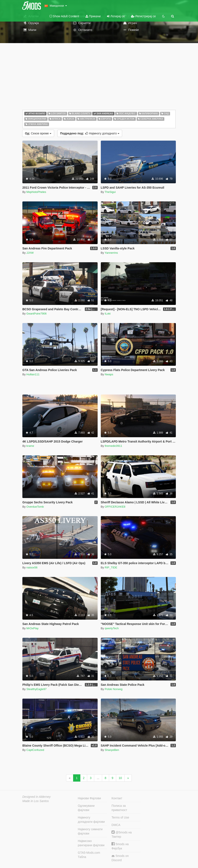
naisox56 (32, 567)
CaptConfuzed (35, 750)
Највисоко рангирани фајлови (91, 843)
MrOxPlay (33, 628)
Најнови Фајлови (89, 798)
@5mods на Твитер (122, 834)
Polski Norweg (113, 689)
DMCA (116, 825)
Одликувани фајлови (86, 808)
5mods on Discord (120, 858)
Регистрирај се (143, 16)
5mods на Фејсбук (120, 846)
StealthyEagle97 (37, 689)
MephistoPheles (36, 192)
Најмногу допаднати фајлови (91, 820)
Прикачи (93, 16)
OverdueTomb (35, 507)
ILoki (108, 314)
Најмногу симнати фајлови (90, 831)
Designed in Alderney (37, 797)
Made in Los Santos (36, 801)
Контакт (117, 798)
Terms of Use (120, 817)
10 (120, 778)
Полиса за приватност (119, 808)
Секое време (38, 133)
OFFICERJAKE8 (115, 507)
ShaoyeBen (112, 750)
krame (30, 446)
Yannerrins (111, 253)
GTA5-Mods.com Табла (89, 855)
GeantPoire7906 (37, 314)
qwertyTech (112, 628)
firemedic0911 (113, 446)
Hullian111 (33, 374)
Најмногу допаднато (90, 133)
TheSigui (110, 192)
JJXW (30, 253)
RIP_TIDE (111, 567)
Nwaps (109, 374)
